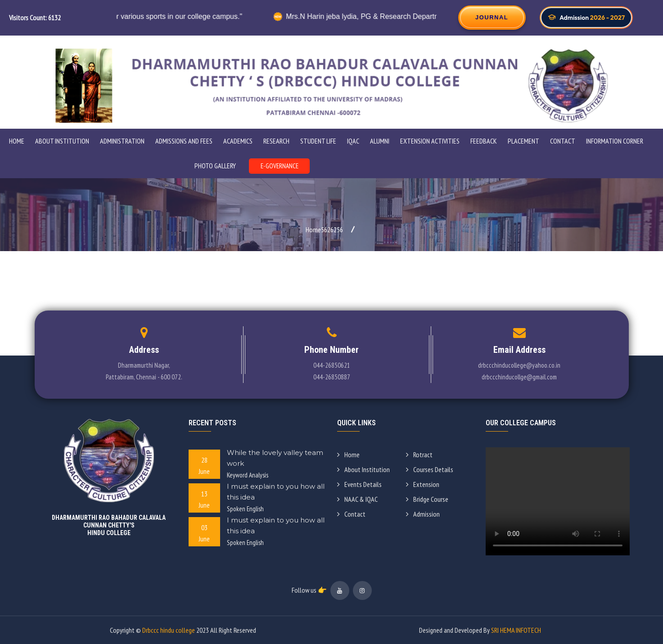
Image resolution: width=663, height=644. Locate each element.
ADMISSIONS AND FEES (184, 141)
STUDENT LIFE (318, 141)
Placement (523, 141)
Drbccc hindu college (169, 630)
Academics (238, 141)
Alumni (380, 141)
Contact (563, 141)
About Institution (363, 469)
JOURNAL (492, 17)
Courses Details (430, 469)
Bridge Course (427, 499)
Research (276, 141)
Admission (423, 514)
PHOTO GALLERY (215, 166)
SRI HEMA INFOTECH (516, 630)
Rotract (419, 455)
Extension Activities (430, 141)
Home (17, 141)
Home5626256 (324, 230)
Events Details (359, 484)
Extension (423, 484)
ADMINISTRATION (122, 141)
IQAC (353, 141)
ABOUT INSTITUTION (62, 141)
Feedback (484, 141)
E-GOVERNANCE (280, 166)
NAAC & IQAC (357, 499)
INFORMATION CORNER (615, 141)
